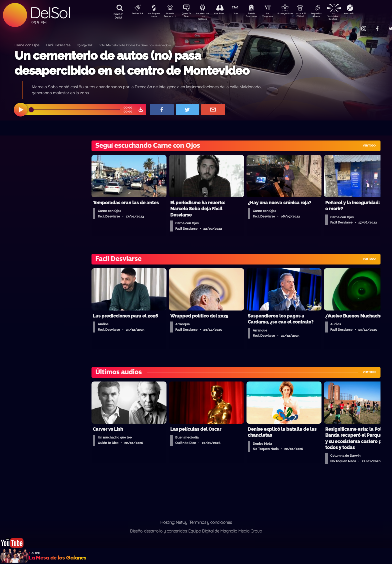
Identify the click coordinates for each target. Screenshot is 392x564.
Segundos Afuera (328, 16)
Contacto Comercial (353, 26)
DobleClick (136, 14)
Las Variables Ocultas (346, 16)
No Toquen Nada (153, 16)
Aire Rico (223, 14)
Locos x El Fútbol (311, 16)
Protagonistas (293, 14)
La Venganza (276, 16)
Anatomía (363, 14)
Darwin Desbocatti (171, 16)
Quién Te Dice (188, 16)
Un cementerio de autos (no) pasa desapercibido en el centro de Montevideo (132, 63)
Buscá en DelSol (118, 16)
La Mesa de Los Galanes (206, 16)
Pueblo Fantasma (258, 16)
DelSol (50, 13)
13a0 (241, 14)
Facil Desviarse (58, 45)
